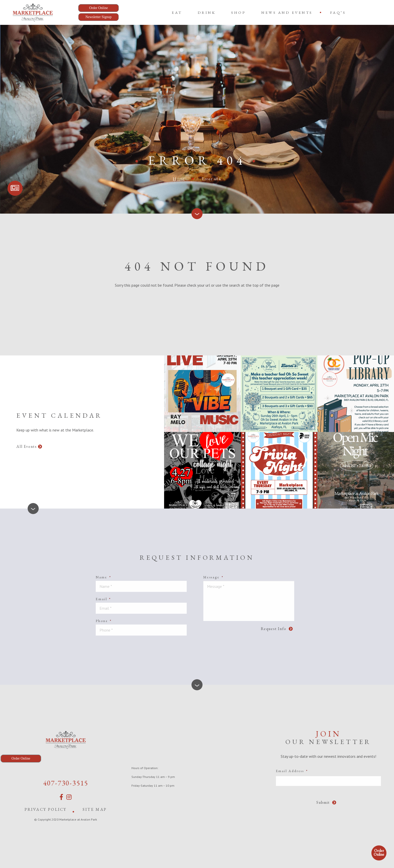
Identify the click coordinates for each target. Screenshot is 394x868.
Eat (177, 12)
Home (179, 179)
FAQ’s (338, 12)
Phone (104, 621)
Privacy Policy (46, 809)
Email (103, 599)
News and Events (287, 12)
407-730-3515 (66, 783)
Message (213, 577)
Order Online (379, 852)
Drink (207, 12)
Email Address (292, 771)
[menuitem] (177, 12)
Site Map (95, 809)
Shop (238, 12)
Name (103, 577)
